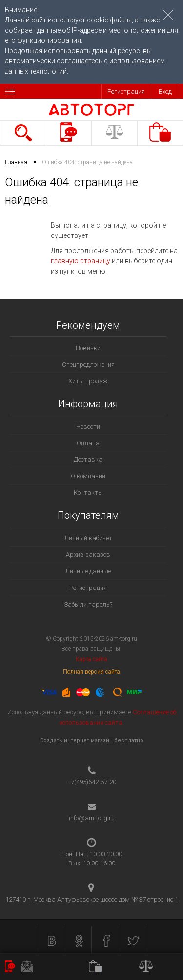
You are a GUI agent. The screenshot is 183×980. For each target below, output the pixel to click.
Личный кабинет (88, 538)
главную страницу (81, 261)
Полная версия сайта (92, 672)
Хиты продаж (88, 381)
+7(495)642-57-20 (92, 782)
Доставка (88, 460)
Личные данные (88, 571)
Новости (88, 426)
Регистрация (126, 91)
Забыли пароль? (88, 604)
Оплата (88, 443)
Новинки (88, 348)
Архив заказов (88, 555)
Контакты (88, 493)
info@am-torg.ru (92, 818)
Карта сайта (91, 659)
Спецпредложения (88, 364)
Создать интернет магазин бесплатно (92, 740)
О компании (88, 476)
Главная (16, 162)
